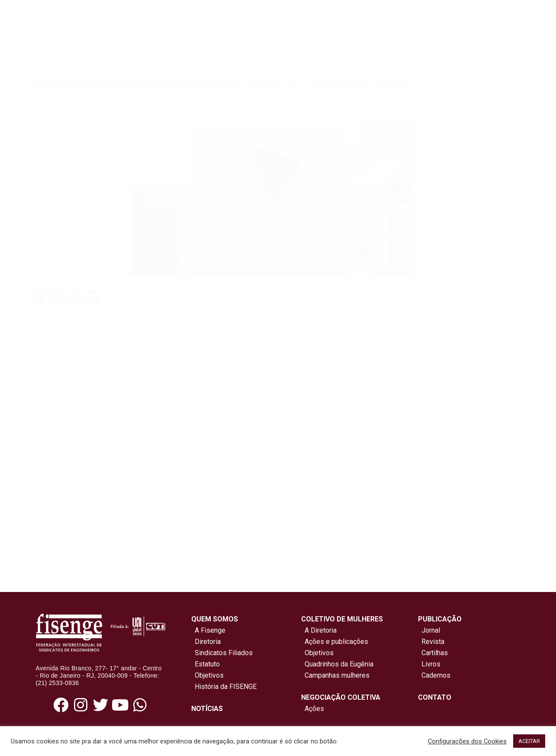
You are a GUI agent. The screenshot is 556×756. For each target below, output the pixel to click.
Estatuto (206, 664)
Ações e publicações (335, 642)
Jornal (431, 630)
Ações (313, 709)
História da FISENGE (224, 687)
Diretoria (206, 642)
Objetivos (207, 675)
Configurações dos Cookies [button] (467, 741)
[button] (39, 297)
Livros (431, 664)
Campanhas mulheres (335, 675)
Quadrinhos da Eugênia (337, 664)
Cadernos (436, 675)
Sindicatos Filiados (222, 653)
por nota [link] (127, 456)
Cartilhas (435, 653)
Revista (433, 642)
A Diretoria (319, 630)
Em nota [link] (381, 433)
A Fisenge (208, 630)
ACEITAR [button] (529, 741)
